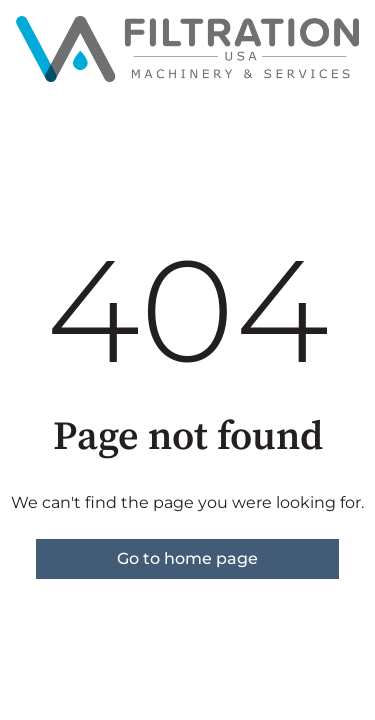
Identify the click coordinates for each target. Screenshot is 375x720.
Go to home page (187, 558)
